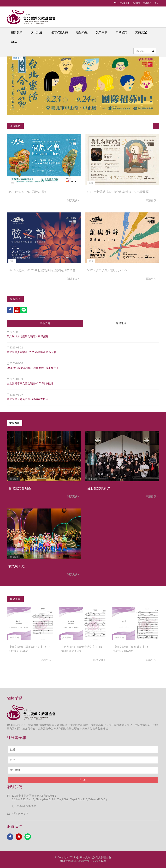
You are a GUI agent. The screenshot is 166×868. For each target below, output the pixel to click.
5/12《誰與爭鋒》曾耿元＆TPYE (108, 270)
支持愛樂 (141, 32)
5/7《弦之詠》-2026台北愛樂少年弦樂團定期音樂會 (42, 270)
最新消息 (82, 32)
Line (24, 310)
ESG (14, 42)
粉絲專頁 (136, 3)
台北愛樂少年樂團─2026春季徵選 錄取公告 (32, 352)
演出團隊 (14, 479)
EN (115, 3)
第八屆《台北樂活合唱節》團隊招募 (28, 336)
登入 (156, 3)
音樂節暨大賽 (59, 32)
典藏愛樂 (121, 32)
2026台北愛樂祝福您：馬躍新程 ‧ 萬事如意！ (33, 368)
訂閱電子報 (124, 3)
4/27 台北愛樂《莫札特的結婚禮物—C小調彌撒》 (119, 192)
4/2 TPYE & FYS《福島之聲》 (28, 192)
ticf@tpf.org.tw (20, 813)
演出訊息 (36, 32)
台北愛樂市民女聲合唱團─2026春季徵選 (30, 383)
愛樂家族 (102, 32)
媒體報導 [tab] (121, 323)
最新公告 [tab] (45, 323)
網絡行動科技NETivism (86, 861)
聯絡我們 (147, 3)
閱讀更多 (73, 200)
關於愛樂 (17, 32)
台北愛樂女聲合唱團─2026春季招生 (27, 399)
